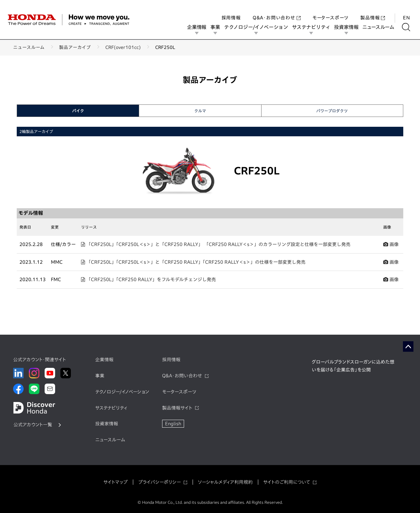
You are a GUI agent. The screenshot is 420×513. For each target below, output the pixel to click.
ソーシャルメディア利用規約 (225, 482)
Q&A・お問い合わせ (277, 11)
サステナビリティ (313, 27)
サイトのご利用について (287, 482)
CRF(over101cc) (123, 47)
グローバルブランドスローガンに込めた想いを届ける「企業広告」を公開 (353, 366)
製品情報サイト (177, 408)
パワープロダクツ (332, 111)
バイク (78, 111)
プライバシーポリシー (159, 482)
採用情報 (231, 11)
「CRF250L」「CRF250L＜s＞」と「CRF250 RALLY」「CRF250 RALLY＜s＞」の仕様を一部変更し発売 (193, 262)
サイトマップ (115, 482)
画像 (391, 244)
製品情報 (373, 11)
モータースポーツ (330, 11)
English (173, 424)
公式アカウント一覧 (33, 425)
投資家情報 (348, 27)
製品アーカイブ (75, 47)
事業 (218, 27)
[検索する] (408, 27)
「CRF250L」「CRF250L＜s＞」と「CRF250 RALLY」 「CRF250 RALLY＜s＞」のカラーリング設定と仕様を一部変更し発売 (216, 244)
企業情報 (199, 27)
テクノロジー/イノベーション (258, 27)
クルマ (200, 111)
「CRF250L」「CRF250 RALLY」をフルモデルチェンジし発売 (148, 279)
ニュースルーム (380, 27)
